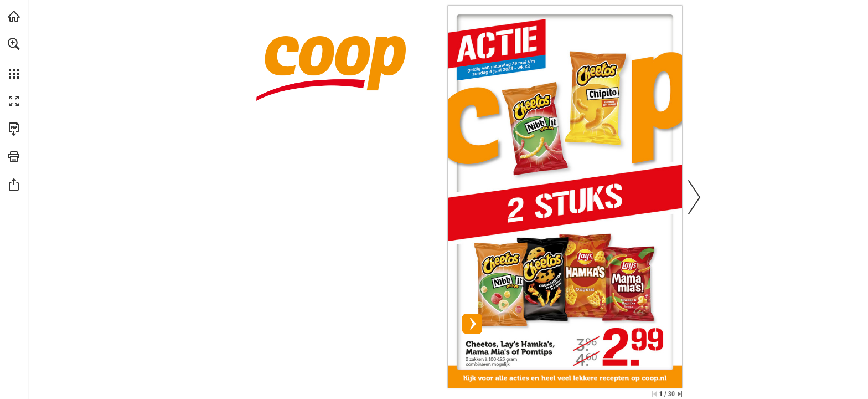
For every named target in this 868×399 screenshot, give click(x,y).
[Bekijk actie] (565, 188)
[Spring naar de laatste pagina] (680, 394)
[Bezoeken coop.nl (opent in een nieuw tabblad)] (14, 16)
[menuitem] (14, 58)
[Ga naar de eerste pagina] (654, 394)
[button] (14, 44)
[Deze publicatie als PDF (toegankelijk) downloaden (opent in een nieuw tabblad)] (14, 129)
